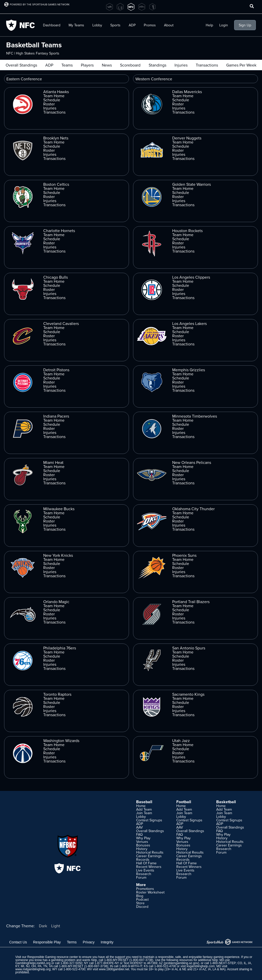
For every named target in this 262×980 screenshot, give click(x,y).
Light (56, 926)
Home (141, 806)
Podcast (142, 899)
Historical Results (150, 852)
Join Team (144, 813)
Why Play (143, 838)
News (107, 65)
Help (209, 25)
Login (224, 25)
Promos (150, 25)
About (169, 25)
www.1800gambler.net (114, 969)
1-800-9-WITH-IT (131, 966)
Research (144, 874)
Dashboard (52, 25)
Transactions (207, 65)
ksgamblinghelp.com (200, 966)
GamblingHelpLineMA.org (33, 963)
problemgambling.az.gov (181, 963)
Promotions (145, 889)
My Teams (76, 25)
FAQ (139, 834)
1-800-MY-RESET (116, 960)
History (142, 849)
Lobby (97, 25)
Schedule (52, 100)
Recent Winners (149, 867)
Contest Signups (149, 820)
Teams (67, 65)
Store (140, 903)
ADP (132, 25)
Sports (115, 25)
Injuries (181, 65)
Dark (43, 926)
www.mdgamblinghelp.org (33, 969)
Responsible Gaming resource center (52, 957)
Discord (142, 907)
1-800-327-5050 (71, 963)
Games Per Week (241, 65)
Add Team (144, 809)
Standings (157, 65)
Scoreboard (130, 65)
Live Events (145, 870)
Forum (141, 877)
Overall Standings (21, 65)
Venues (142, 842)
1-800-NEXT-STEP (223, 963)
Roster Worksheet (150, 892)
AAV (139, 827)
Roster (49, 104)
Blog (140, 896)
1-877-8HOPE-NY (107, 963)
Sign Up (245, 25)
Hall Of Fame (146, 863)
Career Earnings (149, 856)
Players (87, 65)
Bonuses (143, 845)
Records (143, 859)
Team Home (54, 96)
